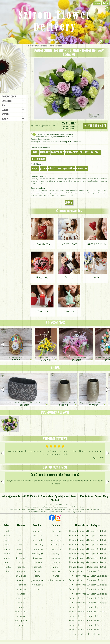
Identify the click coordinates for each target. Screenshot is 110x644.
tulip (21, 536)
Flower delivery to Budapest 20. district (88, 616)
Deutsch (97, 3)
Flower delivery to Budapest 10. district (88, 571)
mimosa (21, 616)
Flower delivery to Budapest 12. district (88, 580)
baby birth (38, 540)
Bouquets (45, 46)
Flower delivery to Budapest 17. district (88, 603)
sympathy (38, 562)
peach (7, 562)
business (85, 152)
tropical (21, 567)
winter (56, 567)
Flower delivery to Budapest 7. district (88, 558)
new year (56, 571)
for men (38, 571)
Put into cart (95, 126)
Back (69, 202)
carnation (82, 169)
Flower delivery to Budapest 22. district (88, 625)
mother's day (56, 540)
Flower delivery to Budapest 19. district (88, 612)
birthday (45, 152)
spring (35, 152)
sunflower (21, 576)
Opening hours (62, 497)
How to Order (87, 497)
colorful (7, 567)
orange (7, 549)
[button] (107, 344)
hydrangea (21, 589)
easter (56, 536)
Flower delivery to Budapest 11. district (88, 576)
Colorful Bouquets (57, 46)
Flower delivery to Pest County (88, 634)
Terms (98, 497)
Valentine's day (56, 544)
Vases (55, 368)
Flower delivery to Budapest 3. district (88, 540)
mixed (52, 169)
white (7, 536)
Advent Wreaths (56, 580)
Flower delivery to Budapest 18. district (88, 607)
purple (35, 169)
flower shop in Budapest (68, 142)
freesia (21, 544)
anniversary (72, 152)
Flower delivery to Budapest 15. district (88, 594)
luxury (38, 589)
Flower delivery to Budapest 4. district (88, 544)
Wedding (20, 68)
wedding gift (37, 553)
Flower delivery (34, 46)
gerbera (21, 571)
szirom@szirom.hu (11, 497)
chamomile (21, 625)
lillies (21, 553)
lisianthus (21, 585)
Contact (75, 497)
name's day (57, 152)
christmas (56, 531)
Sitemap (55, 500)
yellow (7, 553)
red (7, 531)
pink (7, 540)
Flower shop (14, 81)
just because (39, 159)
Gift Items (11, 51)
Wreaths (16, 74)
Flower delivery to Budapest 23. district (88, 629)
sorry (37, 576)
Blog (105, 497)
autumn (56, 562)
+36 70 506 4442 (31, 497)
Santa (56, 576)
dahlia (21, 603)
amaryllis (21, 580)
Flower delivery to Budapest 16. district (88, 598)
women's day (56, 549)
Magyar (106, 3)
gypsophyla (21, 621)
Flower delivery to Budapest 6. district (88, 553)
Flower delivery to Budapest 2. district (88, 536)
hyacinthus (69, 169)
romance (37, 531)
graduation (37, 585)
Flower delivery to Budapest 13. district (88, 585)
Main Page (7, 48)
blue (7, 571)
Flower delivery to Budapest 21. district (88, 621)
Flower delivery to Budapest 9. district (88, 567)
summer (56, 558)
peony (21, 607)
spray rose (21, 598)
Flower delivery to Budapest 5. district (88, 549)
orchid (21, 562)
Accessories (55, 323)
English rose (21, 612)
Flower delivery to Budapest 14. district (88, 589)
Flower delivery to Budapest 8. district (88, 562)
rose (59, 169)
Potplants (19, 62)
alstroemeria (21, 558)
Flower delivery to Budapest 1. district (88, 531)
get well (96, 152)
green (44, 169)
